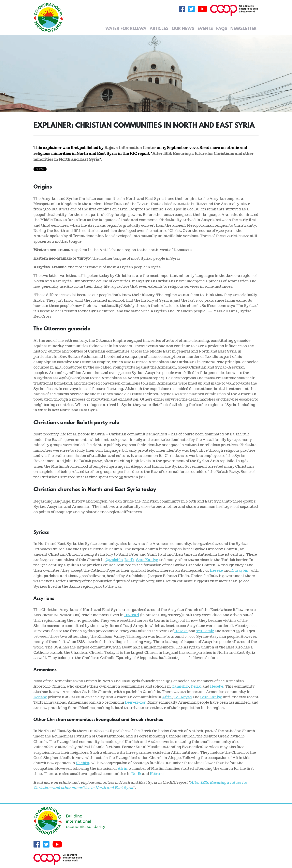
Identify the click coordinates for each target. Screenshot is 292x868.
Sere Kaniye (147, 560)
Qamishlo (114, 560)
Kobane (40, 697)
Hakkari (132, 615)
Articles (159, 28)
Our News (183, 28)
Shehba (83, 763)
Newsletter (244, 28)
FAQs (222, 28)
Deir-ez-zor (135, 702)
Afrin (167, 697)
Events (205, 28)
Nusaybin (240, 570)
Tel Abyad (183, 697)
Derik (129, 560)
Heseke (216, 570)
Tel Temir (205, 631)
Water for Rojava (126, 28)
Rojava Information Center (130, 148)
